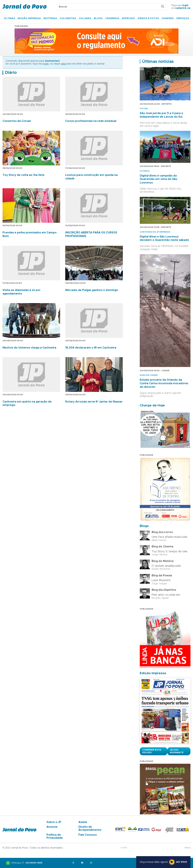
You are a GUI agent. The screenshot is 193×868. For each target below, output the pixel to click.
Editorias (50, 18)
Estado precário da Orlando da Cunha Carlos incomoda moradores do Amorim (164, 383)
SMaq (187, 848)
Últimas (10, 18)
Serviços (183, 18)
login (185, 5)
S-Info (124, 848)
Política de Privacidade (55, 836)
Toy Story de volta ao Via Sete (23, 175)
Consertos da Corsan (17, 121)
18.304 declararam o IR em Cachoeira (91, 348)
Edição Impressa (29, 18)
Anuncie (52, 827)
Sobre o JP (54, 822)
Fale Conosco (88, 835)
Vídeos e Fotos (148, 18)
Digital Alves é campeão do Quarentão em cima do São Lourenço (159, 179)
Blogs (98, 18)
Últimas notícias (158, 62)
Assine (83, 822)
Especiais (128, 18)
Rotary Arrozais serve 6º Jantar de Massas (94, 402)
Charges (168, 18)
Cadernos (112, 18)
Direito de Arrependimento (90, 828)
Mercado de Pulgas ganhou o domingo (92, 290)
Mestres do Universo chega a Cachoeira (29, 348)
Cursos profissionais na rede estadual (91, 121)
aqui (63, 64)
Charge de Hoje (152, 405)
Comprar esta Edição (152, 751)
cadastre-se (183, 8)
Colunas (85, 18)
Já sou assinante (177, 751)
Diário (11, 73)
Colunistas (68, 18)
